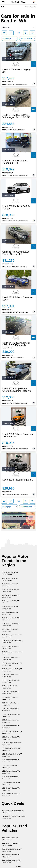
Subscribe (33, 7)
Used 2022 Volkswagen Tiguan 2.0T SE (15, 162)
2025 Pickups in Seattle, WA (11, 727)
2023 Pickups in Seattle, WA (11, 761)
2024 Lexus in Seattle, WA (10, 710)
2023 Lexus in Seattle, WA (10, 630)
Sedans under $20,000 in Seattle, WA (14, 817)
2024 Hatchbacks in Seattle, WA (12, 664)
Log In (27, 7)
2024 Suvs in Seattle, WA (10, 573)
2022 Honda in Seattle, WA (11, 721)
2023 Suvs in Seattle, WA (10, 579)
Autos (3, 7)
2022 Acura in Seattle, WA (10, 778)
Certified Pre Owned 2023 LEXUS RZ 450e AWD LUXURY (16, 345)
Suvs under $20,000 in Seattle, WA (13, 812)
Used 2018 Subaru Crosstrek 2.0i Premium (18, 435)
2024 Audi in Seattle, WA (10, 687)
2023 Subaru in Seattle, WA (11, 676)
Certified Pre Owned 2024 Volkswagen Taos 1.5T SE (16, 116)
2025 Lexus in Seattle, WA (10, 693)
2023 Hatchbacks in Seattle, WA (12, 670)
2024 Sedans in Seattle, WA (11, 596)
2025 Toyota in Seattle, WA (11, 602)
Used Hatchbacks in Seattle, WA (12, 850)
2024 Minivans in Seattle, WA (11, 749)
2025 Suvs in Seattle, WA (10, 585)
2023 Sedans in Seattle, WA (11, 625)
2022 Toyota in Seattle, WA (11, 681)
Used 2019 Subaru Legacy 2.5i (16, 71)
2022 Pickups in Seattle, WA (11, 772)
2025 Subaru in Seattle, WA (11, 659)
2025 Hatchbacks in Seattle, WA (12, 755)
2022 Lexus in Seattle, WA (10, 766)
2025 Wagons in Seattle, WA (11, 783)
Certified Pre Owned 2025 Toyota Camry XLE (16, 253)
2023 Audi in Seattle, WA (10, 613)
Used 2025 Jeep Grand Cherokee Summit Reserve (17, 390)
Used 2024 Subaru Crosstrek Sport (18, 299)
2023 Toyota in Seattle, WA (11, 647)
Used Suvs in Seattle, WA (10, 839)
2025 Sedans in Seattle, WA (11, 619)
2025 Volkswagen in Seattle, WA (12, 653)
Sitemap (19, 867)
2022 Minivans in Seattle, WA (11, 795)
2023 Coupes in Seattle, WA (11, 789)
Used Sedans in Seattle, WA (11, 844)
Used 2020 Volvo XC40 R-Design (16, 207)
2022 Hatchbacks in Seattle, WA (12, 732)
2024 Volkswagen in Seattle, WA (12, 642)
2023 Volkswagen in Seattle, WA (12, 636)
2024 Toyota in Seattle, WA (11, 591)
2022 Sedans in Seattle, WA (11, 738)
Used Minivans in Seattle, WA (11, 861)
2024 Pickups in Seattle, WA (11, 715)
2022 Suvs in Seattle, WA (10, 608)
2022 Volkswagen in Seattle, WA (12, 744)
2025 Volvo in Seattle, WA (10, 704)
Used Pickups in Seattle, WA (11, 856)
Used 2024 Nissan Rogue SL (18, 480)
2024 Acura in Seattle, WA (10, 698)
